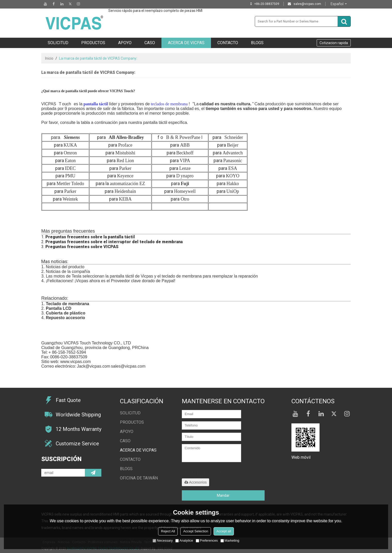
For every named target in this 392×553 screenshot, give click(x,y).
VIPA (185, 161)
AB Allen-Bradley (126, 137)
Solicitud (58, 43)
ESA (233, 168)
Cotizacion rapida (334, 43)
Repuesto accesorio (66, 318)
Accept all (224, 531)
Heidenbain (125, 191)
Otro (185, 199)
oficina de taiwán (139, 478)
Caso (150, 43)
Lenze (185, 168)
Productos (93, 43)
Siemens (72, 137)
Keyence (125, 176)
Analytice (184, 540)
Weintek (70, 199)
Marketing (230, 540)
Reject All (168, 531)
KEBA (125, 199)
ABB (185, 145)
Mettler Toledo (70, 184)
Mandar (223, 495)
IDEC (70, 168)
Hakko (233, 184)
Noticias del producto (65, 267)
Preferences (207, 540)
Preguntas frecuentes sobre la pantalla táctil (90, 237)
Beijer (233, 145)
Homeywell (185, 191)
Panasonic (233, 161)
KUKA (70, 145)
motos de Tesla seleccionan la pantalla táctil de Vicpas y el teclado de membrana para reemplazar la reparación (156, 276)
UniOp (233, 191)
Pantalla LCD (59, 308)
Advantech (233, 153)
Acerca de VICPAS (186, 43)
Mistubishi (125, 153)
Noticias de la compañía (68, 271)
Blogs (257, 43)
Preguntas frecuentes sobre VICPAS (82, 247)
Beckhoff (185, 153)
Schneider (234, 137)
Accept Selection (196, 531)
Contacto (228, 43)
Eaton (70, 161)
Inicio (49, 58)
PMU (70, 176)
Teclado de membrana (68, 304)
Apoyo (125, 43)
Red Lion (125, 161)
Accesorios (195, 482)
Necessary (163, 540)
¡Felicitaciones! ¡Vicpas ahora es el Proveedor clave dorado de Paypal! (111, 281)
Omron (70, 153)
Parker (125, 168)
